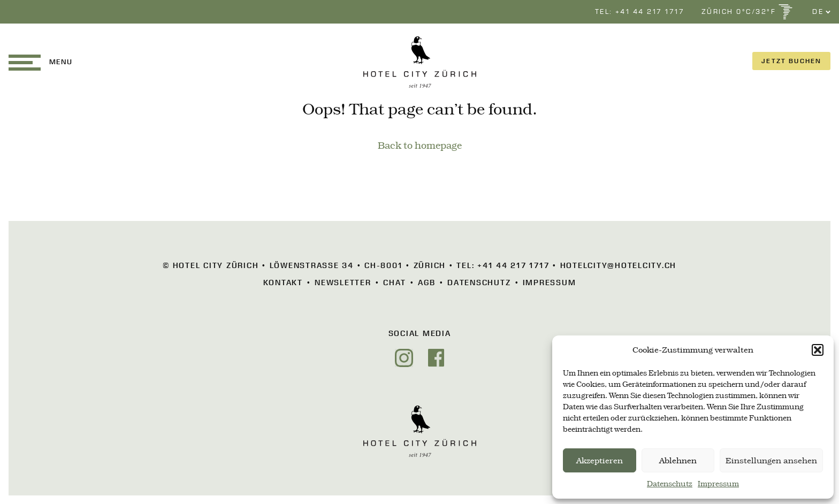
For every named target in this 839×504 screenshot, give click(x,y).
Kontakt (283, 282)
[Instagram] (404, 358)
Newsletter (343, 282)
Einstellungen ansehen (771, 461)
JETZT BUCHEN (791, 61)
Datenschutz (670, 484)
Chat (395, 282)
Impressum (718, 484)
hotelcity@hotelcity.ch (619, 265)
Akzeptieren (600, 461)
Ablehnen (678, 461)
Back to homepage (420, 146)
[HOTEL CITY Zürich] (420, 62)
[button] (818, 350)
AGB (426, 282)
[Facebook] (436, 358)
